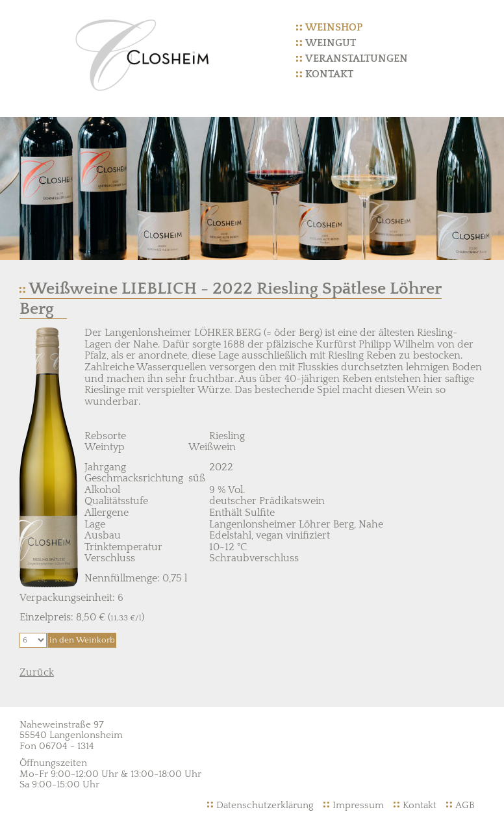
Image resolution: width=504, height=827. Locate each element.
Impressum (358, 805)
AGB (465, 805)
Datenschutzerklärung (265, 805)
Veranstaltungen (357, 58)
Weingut (331, 43)
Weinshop (334, 27)
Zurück (37, 672)
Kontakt (329, 74)
